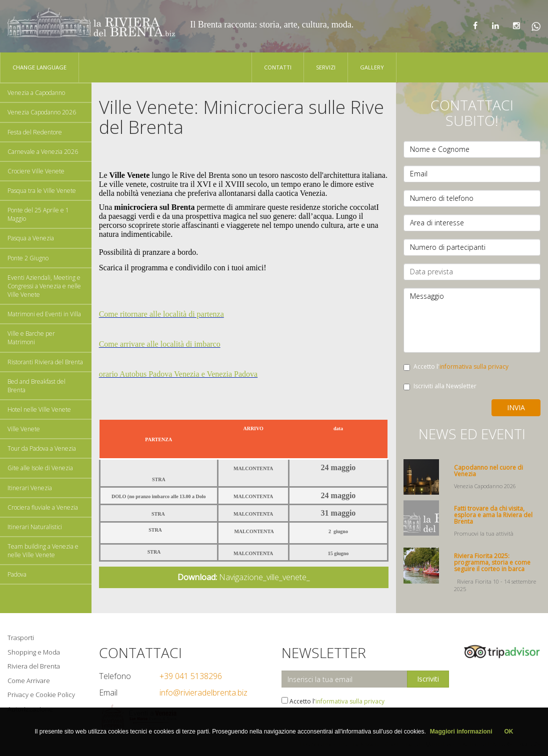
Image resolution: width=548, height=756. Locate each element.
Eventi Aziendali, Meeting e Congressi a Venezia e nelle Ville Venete (44, 286)
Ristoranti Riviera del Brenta (45, 362)
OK (509, 732)
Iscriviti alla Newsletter (440, 386)
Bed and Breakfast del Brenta (36, 386)
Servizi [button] (326, 67)
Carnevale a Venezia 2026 (43, 152)
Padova (17, 574)
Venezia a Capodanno (36, 93)
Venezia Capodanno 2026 (42, 112)
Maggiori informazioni (461, 732)
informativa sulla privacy (474, 367)
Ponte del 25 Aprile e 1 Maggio (38, 214)
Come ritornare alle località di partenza (161, 314)
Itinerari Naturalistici (35, 527)
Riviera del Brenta (34, 666)
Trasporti (21, 638)
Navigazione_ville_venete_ (244, 577)
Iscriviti (428, 679)
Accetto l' (456, 367)
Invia (516, 407)
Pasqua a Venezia (31, 238)
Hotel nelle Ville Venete (39, 409)
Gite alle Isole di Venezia (40, 468)
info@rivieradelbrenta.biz (203, 693)
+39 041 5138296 (191, 676)
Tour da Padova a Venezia (42, 448)
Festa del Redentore (35, 132)
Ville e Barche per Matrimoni (31, 338)
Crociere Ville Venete (36, 171)
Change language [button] (39, 67)
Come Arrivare (29, 681)
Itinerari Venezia (30, 488)
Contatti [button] (278, 67)
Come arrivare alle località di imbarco (160, 344)
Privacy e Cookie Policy (41, 695)
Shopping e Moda (34, 652)
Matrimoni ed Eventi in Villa (44, 314)
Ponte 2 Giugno (28, 258)
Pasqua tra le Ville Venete (42, 191)
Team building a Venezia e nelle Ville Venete (43, 551)
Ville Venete (24, 429)
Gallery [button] (372, 67)
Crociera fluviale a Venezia (43, 507)
